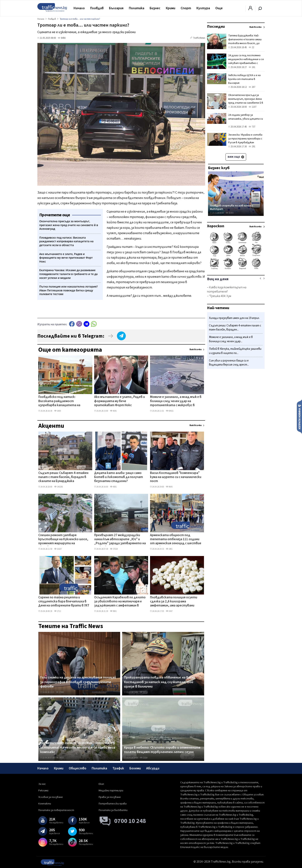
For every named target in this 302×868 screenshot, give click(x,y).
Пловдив (97, 8)
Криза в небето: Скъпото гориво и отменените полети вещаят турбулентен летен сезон (162, 750)
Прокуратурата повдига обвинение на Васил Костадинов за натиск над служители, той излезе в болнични (160, 682)
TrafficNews (199, 38)
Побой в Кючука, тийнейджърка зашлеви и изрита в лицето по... (235, 351)
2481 (169, 549)
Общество (78, 768)
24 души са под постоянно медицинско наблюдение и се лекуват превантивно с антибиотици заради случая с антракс (246, 63)
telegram (86, 324)
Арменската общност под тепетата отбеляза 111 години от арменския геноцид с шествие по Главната (176, 540)
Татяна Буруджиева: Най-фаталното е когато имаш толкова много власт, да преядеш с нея (245, 41)
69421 (170, 411)
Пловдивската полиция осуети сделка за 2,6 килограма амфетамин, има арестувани (174, 602)
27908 (60, 692)
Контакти (45, 804)
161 (252, 67)
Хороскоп (216, 226)
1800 (57, 411)
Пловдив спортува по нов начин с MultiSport (232, 207)
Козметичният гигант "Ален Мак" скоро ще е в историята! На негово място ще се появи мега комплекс (78, 748)
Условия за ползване (51, 797)
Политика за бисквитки (113, 810)
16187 (58, 549)
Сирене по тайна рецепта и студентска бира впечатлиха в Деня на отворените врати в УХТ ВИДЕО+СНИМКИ (64, 602)
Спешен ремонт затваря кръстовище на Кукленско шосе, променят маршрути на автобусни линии (63, 540)
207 (252, 87)
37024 (114, 549)
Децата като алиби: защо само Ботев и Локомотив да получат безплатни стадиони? (119, 477)
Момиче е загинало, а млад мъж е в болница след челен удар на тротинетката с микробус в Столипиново (176, 401)
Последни (216, 27)
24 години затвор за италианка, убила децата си (246, 117)
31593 (230, 213)
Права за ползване (110, 797)
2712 (57, 611)
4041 (113, 411)
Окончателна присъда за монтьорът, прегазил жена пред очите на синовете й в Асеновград (246, 101)
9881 (113, 611)
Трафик (118, 768)
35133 (144, 692)
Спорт (186, 8)
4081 (113, 487)
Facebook (72, 324)
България (116, 8)
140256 (58, 487)
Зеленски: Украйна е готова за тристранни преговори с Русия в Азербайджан (245, 139)
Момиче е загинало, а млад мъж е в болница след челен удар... (231, 339)
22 (251, 47)
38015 (60, 758)
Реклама (43, 791)
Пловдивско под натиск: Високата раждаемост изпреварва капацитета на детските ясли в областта (59, 401)
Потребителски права (113, 804)
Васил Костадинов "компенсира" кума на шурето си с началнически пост (176, 477)
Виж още (236, 157)
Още (219, 8)
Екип (101, 784)
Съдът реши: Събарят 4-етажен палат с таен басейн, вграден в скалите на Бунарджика (63, 477)
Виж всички (196, 349)
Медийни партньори (111, 791)
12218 (144, 758)
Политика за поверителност (56, 810)
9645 (169, 487)
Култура (203, 8)
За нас (42, 784)
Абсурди (153, 768)
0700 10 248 (130, 821)
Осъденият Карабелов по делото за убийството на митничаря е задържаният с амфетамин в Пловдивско (120, 602)
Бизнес (155, 8)
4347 (169, 611)
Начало (79, 8)
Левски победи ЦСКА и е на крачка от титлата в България (244, 79)
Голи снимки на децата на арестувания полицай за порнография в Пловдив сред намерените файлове (78, 682)
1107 (253, 107)
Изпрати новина (299, 417)
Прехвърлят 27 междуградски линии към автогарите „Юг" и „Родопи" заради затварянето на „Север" (120, 540)
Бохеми (135, 768)
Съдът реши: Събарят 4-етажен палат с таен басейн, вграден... (235, 328)
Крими (171, 8)
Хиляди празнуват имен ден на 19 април (234, 318)
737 (252, 127)
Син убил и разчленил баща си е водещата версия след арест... (229, 363)
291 (252, 147)
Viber (79, 324)
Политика (137, 8)
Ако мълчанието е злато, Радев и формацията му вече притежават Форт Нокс (120, 401)
